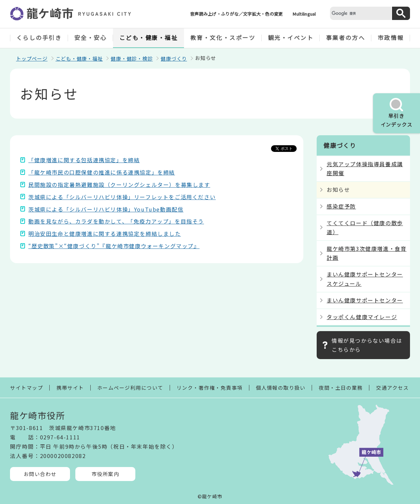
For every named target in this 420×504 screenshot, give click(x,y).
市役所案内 (105, 474)
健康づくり (174, 58)
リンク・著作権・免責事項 (210, 388)
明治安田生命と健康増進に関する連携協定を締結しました (105, 234)
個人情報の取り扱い (281, 388)
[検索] (360, 13)
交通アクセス (392, 388)
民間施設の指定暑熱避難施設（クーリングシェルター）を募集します (119, 185)
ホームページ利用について (130, 388)
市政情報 (391, 37)
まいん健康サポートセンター (365, 300)
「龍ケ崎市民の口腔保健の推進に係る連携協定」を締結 (102, 172)
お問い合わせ (40, 474)
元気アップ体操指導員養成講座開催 (365, 168)
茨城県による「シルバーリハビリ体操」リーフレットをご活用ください (122, 197)
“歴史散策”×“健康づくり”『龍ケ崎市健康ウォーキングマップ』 (114, 246)
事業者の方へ (345, 37)
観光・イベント (291, 37)
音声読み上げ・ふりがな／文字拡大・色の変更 (236, 14)
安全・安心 (91, 37)
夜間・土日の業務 (341, 388)
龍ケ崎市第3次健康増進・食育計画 (366, 253)
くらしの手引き (39, 37)
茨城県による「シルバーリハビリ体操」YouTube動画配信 (106, 209)
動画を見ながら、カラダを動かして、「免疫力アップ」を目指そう (116, 221)
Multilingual (304, 14)
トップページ (32, 58)
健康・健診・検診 (132, 58)
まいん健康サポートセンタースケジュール (365, 279)
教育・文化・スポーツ (223, 37)
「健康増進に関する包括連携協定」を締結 (84, 160)
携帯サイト (70, 388)
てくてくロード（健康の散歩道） (365, 227)
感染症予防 (341, 206)
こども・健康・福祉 (149, 37)
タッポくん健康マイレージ (362, 317)
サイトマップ (26, 388)
